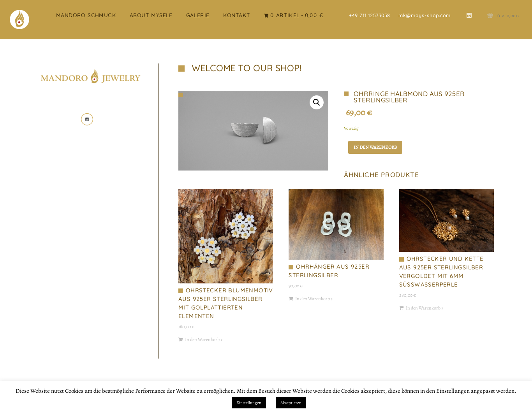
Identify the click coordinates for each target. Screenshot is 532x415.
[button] (317, 102)
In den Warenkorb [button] (202, 339)
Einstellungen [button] (249, 403)
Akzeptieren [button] (291, 403)
